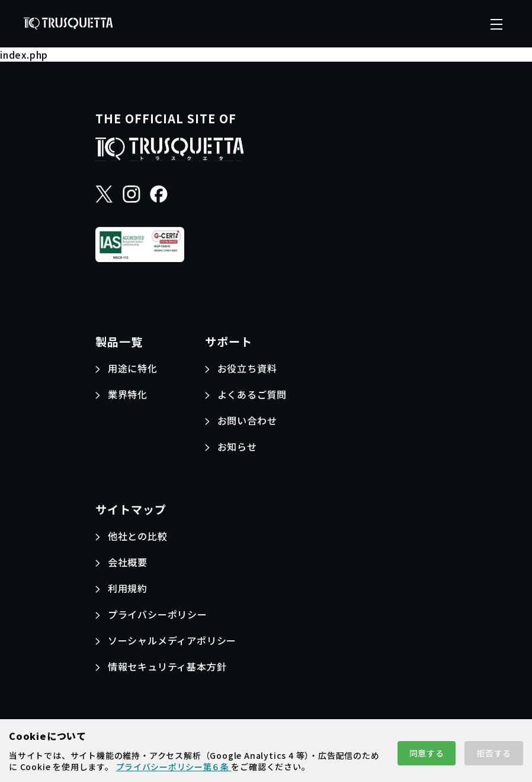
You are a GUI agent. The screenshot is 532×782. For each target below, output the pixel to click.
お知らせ (237, 446)
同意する (427, 753)
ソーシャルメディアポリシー (172, 640)
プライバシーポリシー (158, 614)
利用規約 (128, 588)
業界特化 (128, 394)
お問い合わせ (247, 420)
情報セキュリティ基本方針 (167, 666)
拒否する (494, 753)
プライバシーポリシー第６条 (174, 767)
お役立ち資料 (247, 368)
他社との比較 (138, 536)
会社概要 (128, 562)
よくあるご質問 (252, 394)
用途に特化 (133, 368)
